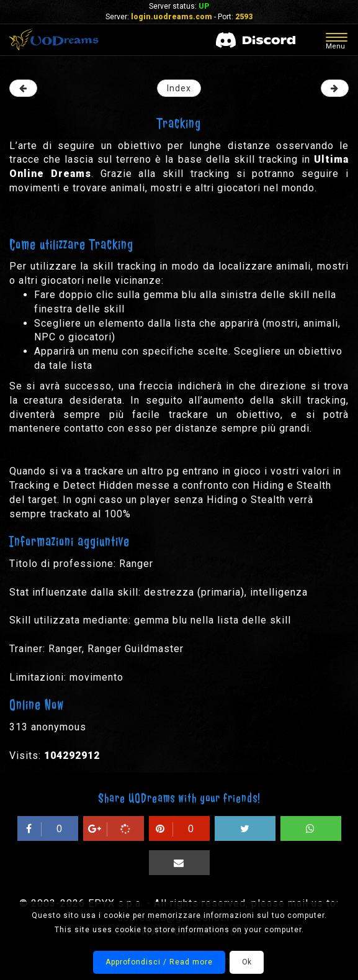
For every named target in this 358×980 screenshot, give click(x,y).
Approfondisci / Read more (159, 962)
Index (179, 88)
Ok (247, 962)
